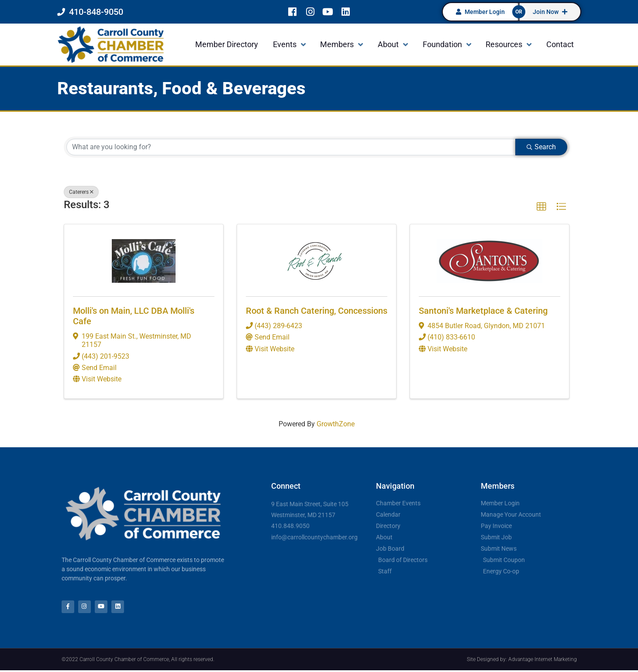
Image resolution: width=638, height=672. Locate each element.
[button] (541, 207)
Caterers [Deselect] (81, 192)
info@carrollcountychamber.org (314, 537)
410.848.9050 (290, 526)
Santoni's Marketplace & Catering (483, 311)
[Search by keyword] (291, 147)
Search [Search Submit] (541, 147)
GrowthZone (336, 424)
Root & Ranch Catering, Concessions (317, 311)
